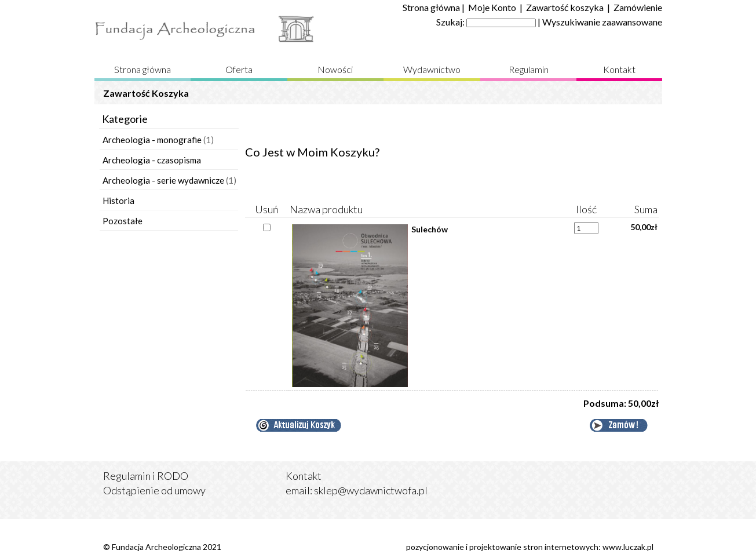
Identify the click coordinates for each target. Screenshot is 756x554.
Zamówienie (638, 7)
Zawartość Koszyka (146, 93)
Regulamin (529, 69)
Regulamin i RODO (146, 476)
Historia (118, 201)
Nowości (335, 69)
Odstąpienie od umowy (154, 490)
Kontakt (619, 69)
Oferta (239, 69)
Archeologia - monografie (152, 140)
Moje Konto (492, 7)
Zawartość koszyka (565, 7)
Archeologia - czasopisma (152, 160)
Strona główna (431, 7)
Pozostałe (123, 221)
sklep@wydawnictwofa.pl (371, 490)
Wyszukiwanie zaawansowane (602, 22)
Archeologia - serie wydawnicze (163, 180)
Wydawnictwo (432, 69)
